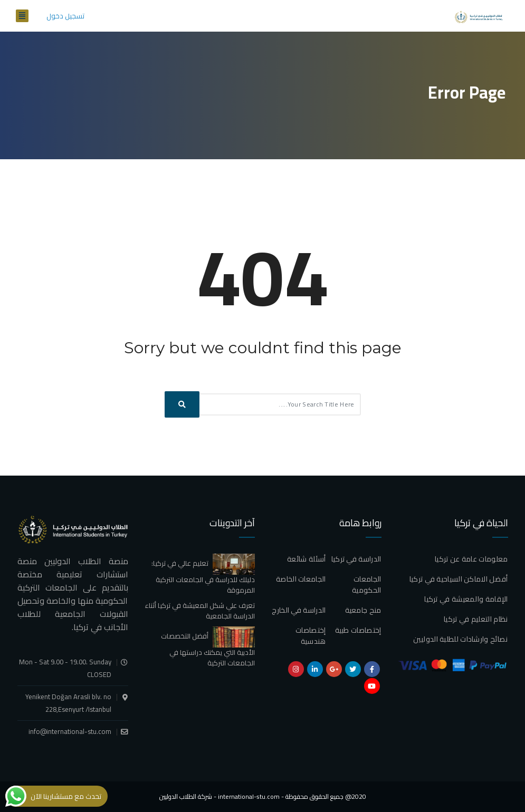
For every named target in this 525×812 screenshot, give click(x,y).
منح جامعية (363, 610)
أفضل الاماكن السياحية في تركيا (459, 579)
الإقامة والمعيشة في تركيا (466, 599)
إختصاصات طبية (358, 630)
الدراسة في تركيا (356, 559)
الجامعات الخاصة (301, 579)
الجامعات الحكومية (366, 584)
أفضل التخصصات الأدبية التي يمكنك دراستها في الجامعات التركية (208, 649)
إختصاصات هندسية (311, 636)
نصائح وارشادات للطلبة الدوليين (461, 639)
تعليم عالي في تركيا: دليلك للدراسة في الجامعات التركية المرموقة (203, 576)
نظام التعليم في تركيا (476, 619)
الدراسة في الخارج (299, 610)
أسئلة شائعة (306, 559)
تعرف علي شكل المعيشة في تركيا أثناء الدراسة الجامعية (200, 611)
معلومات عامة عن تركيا (471, 559)
